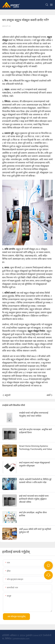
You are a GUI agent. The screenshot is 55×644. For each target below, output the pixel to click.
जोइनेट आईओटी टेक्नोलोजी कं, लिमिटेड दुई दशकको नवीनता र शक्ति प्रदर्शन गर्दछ (35, 481)
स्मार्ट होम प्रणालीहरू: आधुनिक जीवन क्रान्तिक (33, 514)
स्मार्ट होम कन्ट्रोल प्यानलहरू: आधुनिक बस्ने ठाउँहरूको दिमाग (35, 431)
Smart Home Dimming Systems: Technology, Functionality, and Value (35, 448)
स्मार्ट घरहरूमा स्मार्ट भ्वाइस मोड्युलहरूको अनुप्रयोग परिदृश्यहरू (34, 464)
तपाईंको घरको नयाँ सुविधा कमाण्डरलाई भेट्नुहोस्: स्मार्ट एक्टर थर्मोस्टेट (34, 414)
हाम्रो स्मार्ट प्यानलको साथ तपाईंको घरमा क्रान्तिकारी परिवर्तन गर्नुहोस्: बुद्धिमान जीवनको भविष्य (34, 499)
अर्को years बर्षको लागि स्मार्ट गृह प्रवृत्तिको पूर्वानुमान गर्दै (35, 531)
